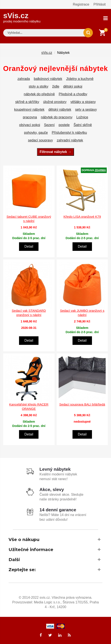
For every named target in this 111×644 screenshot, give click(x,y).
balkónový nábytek (48, 78)
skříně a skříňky (27, 101)
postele (64, 124)
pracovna (30, 117)
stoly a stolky (38, 86)
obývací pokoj (30, 124)
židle (56, 86)
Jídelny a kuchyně (80, 78)
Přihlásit (100, 4)
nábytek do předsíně (39, 94)
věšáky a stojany (83, 101)
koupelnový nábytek (29, 109)
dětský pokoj (73, 86)
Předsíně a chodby (73, 94)
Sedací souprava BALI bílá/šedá (82, 404)
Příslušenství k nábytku (69, 132)
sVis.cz (22, 17)
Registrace (81, 4)
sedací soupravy (41, 140)
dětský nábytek (60, 109)
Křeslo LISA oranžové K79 (82, 216)
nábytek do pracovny (57, 117)
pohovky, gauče (36, 132)
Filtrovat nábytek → (55, 151)
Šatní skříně (83, 124)
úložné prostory (55, 101)
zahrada (24, 78)
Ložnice (82, 117)
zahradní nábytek (70, 140)
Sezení (49, 124)
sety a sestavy (86, 109)
